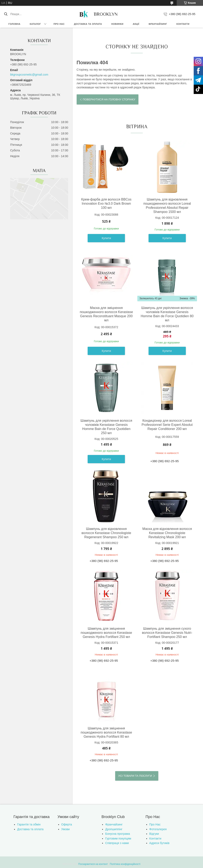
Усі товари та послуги (135, 776)
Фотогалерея (158, 829)
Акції (136, 24)
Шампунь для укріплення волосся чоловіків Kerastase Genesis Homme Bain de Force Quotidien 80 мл (167, 314)
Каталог (35, 24)
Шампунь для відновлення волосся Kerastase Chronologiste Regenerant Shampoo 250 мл (106, 533)
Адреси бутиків (159, 843)
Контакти (183, 24)
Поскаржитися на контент (93, 864)
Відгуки (154, 834)
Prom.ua (121, 860)
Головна (15, 24)
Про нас (59, 24)
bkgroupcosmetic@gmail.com (29, 75)
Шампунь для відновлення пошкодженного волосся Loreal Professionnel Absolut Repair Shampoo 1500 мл (167, 206)
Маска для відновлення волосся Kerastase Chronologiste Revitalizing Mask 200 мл (167, 533)
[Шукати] (6, 14)
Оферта (67, 824)
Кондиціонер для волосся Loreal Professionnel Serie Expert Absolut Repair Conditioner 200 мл (167, 425)
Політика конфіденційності (125, 864)
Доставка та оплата (88, 24)
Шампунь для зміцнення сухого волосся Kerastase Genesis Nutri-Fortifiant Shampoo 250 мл (167, 633)
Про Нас (155, 824)
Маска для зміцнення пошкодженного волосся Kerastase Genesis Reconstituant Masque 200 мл (106, 314)
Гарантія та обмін (29, 824)
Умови (66, 829)
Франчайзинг (158, 24)
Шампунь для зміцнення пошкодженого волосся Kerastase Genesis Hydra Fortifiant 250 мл (106, 633)
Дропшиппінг (114, 829)
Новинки (117, 24)
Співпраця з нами (117, 843)
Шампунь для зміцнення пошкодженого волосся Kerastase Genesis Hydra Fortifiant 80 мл (106, 732)
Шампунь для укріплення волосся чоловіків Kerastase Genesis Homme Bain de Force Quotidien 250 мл (106, 427)
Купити (106, 238)
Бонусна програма (118, 834)
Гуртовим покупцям (118, 838)
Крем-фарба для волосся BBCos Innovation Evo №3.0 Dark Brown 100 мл (106, 204)
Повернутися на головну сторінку (109, 99)
